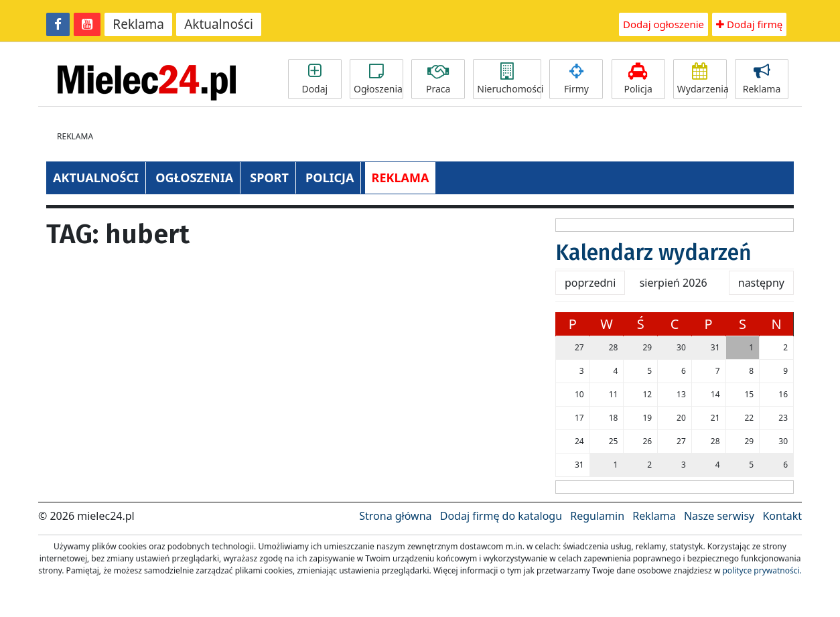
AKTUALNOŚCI (96, 178)
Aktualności (219, 24)
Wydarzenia (702, 79)
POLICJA (330, 178)
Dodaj (315, 79)
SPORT (269, 178)
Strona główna (395, 516)
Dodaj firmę (749, 24)
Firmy (576, 79)
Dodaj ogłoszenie (663, 24)
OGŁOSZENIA (194, 178)
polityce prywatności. (762, 570)
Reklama (138, 24)
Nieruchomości (509, 79)
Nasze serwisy (719, 516)
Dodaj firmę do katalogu (501, 516)
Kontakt (782, 516)
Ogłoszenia (378, 79)
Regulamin (597, 516)
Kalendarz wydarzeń (653, 253)
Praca (438, 79)
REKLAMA (401, 178)
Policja (638, 79)
